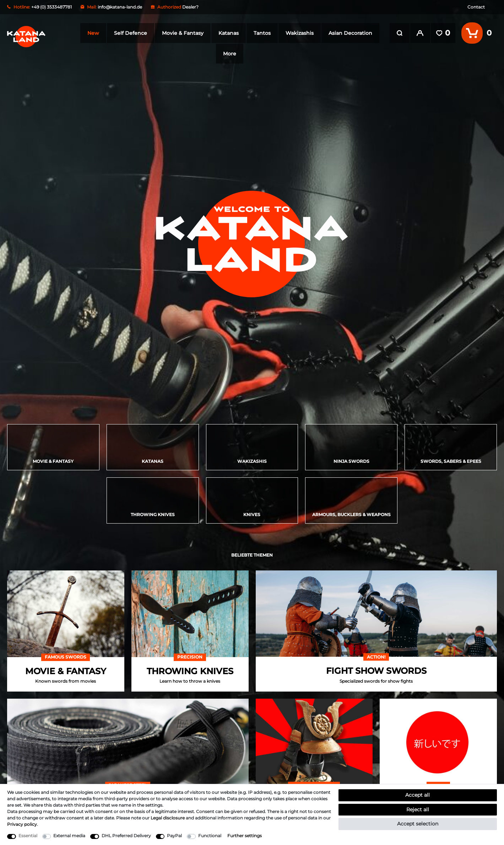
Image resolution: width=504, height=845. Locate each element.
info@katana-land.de (120, 7)
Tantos (262, 33)
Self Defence (130, 33)
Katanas (228, 33)
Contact (476, 7)
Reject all (418, 809)
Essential (28, 836)
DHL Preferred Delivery (126, 836)
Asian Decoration (350, 33)
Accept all (418, 795)
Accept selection (418, 824)
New (93, 33)
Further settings (245, 836)
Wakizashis (299, 33)
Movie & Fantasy (182, 33)
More (230, 54)
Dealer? (190, 7)
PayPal (174, 836)
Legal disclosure (168, 818)
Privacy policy (22, 824)
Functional (210, 836)
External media (69, 836)
